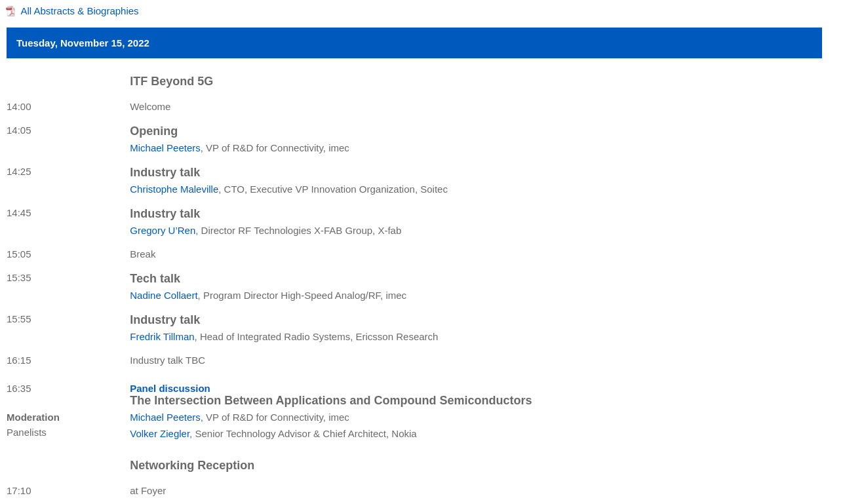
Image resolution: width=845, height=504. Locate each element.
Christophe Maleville (174, 189)
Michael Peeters (165, 148)
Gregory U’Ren (163, 230)
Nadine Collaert (164, 295)
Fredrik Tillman (162, 337)
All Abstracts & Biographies (80, 11)
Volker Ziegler (160, 434)
